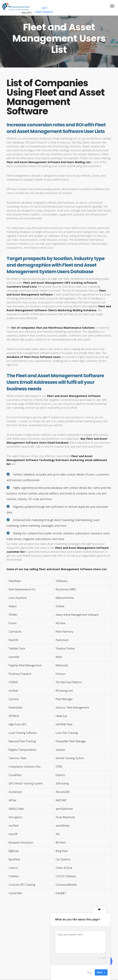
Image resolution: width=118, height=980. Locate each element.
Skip (89, 972)
